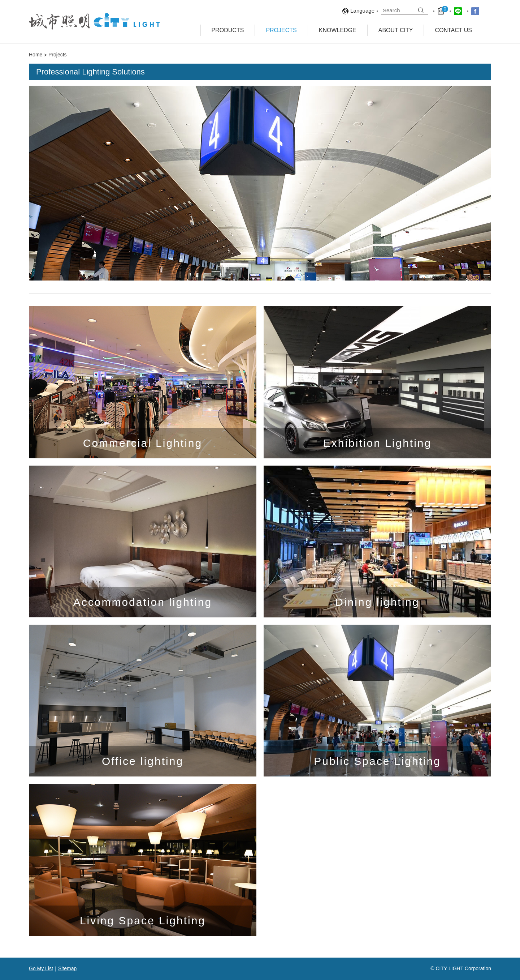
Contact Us (453, 30)
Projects (281, 30)
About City (396, 30)
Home (36, 55)
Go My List (41, 968)
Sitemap (67, 968)
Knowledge (338, 30)
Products (228, 30)
